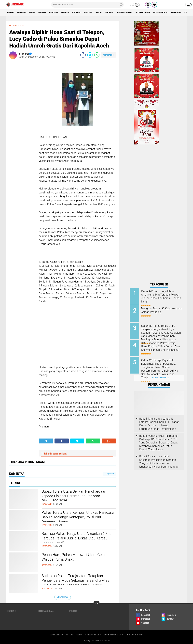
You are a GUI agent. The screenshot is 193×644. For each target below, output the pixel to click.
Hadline (47, 13)
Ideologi (86, 13)
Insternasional (139, 13)
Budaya (11, 13)
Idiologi (122, 13)
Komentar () (108, 55)
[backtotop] (96, 604)
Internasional (159, 13)
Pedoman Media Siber (114, 635)
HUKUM (35, 13)
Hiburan (73, 13)
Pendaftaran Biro (92, 635)
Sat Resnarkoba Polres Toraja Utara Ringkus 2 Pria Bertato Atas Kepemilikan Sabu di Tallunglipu (163, 346)
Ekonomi (23, 13)
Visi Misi (67, 635)
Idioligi (110, 13)
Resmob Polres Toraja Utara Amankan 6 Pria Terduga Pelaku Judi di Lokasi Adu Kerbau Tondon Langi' (77, 539)
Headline (60, 13)
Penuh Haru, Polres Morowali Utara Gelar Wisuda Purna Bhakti (74, 558)
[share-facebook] (83, 55)
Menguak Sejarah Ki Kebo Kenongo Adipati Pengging (161, 310)
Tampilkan (109, 474)
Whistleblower (54, 635)
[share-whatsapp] (97, 55)
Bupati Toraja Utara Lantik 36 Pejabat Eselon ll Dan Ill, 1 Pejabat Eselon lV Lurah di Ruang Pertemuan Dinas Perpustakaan (159, 420)
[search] (87, 5)
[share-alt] (46, 441)
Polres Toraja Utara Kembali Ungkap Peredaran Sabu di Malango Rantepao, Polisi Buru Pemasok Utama (77, 518)
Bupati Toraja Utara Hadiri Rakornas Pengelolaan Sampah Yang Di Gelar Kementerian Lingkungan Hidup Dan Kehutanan (159, 458)
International (179, 13)
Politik (73, 611)
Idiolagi (98, 13)
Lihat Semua (63, 597)
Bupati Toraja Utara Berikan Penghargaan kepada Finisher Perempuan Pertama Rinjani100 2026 (76, 497)
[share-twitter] (90, 55)
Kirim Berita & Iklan (137, 635)
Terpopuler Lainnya (159, 374)
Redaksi (77, 635)
